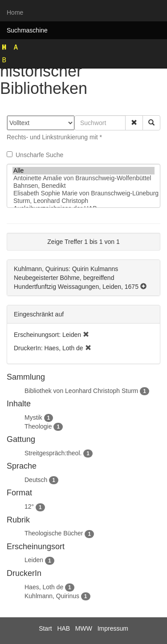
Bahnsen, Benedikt (83, 186)
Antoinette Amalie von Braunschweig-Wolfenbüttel (83, 178)
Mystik (33, 417)
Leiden (34, 560)
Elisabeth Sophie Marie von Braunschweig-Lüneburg (83, 193)
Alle (83, 171)
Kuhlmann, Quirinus (52, 596)
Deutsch (36, 480)
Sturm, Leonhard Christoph (83, 201)
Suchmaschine (27, 30)
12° (29, 506)
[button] (134, 123)
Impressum (113, 628)
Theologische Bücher (54, 533)
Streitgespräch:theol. (53, 453)
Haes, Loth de (44, 587)
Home (15, 12)
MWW (84, 628)
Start (45, 628)
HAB (63, 628)
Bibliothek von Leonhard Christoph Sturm (81, 391)
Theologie (38, 426)
